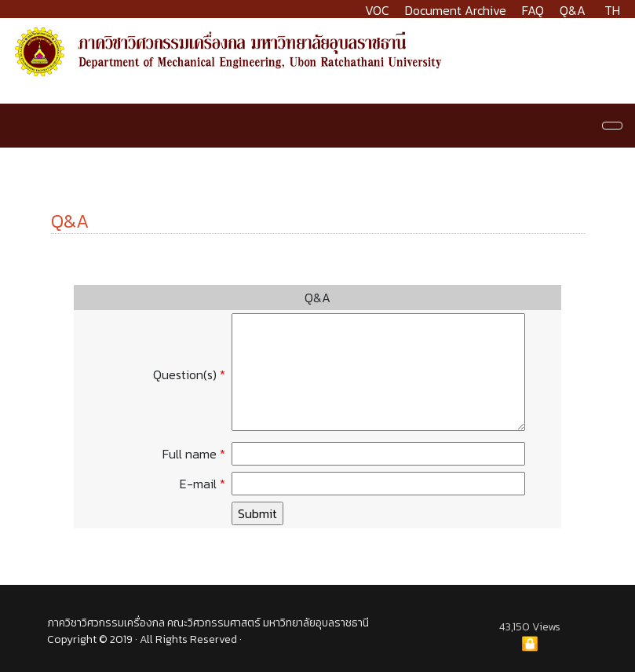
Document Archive (456, 10)
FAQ (533, 10)
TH (612, 10)
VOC (377, 10)
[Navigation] (612, 126)
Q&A (573, 10)
